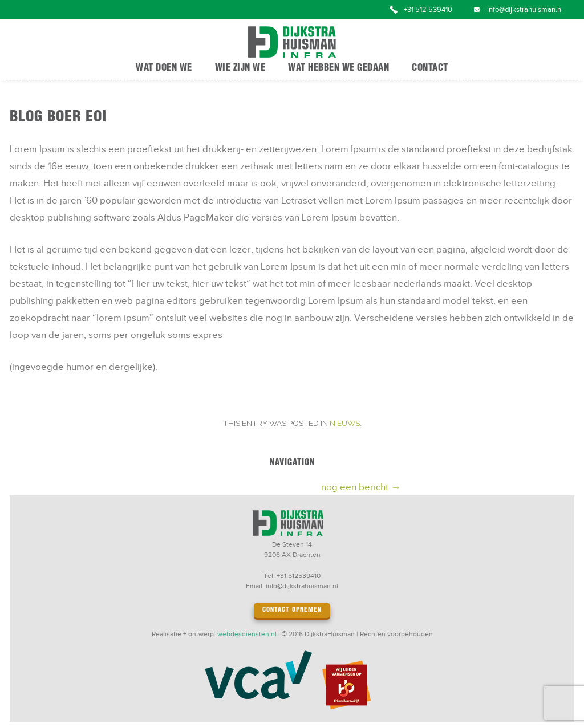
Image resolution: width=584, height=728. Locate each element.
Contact (430, 68)
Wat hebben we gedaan (338, 68)
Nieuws (345, 423)
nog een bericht (361, 487)
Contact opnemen (292, 610)
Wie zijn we (240, 68)
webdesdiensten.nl (247, 634)
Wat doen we (164, 68)
